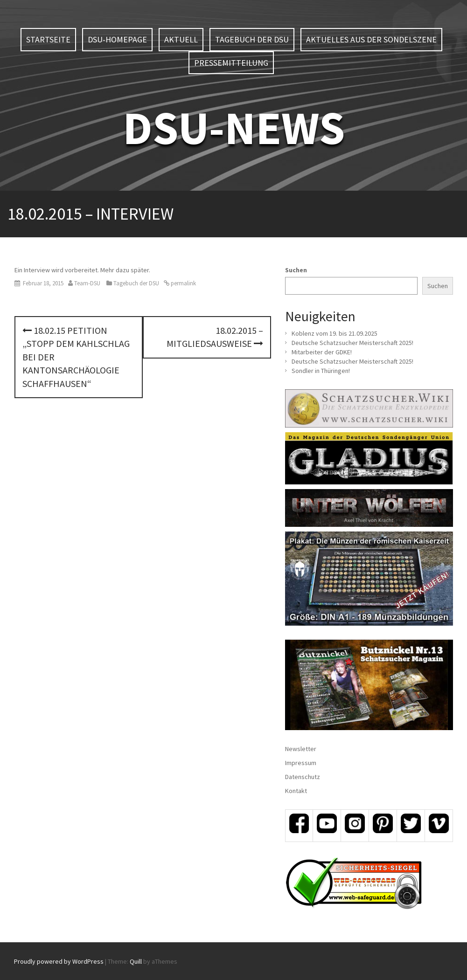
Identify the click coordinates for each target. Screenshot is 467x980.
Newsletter (301, 749)
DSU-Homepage (117, 39)
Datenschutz (303, 777)
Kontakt (296, 791)
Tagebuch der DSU (252, 39)
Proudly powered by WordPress (59, 961)
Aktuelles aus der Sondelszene (371, 39)
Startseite (48, 39)
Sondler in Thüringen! (321, 371)
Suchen (296, 270)
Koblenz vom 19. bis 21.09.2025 (335, 333)
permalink (183, 283)
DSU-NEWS (234, 128)
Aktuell (181, 39)
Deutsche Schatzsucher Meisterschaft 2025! (352, 343)
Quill (136, 961)
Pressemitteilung (231, 63)
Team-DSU (87, 283)
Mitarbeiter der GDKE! (322, 352)
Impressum (301, 763)
